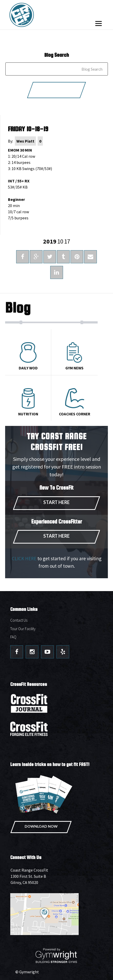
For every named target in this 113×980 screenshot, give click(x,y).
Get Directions (57, 914)
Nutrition (28, 402)
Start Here (57, 502)
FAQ (13, 637)
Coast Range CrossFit (37, 15)
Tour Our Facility (23, 629)
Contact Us (19, 620)
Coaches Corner (74, 402)
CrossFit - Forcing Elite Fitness (29, 729)
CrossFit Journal (29, 705)
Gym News (74, 356)
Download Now (41, 826)
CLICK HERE (24, 558)
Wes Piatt (25, 141)
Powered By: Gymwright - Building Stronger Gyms (57, 956)
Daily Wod (28, 356)
